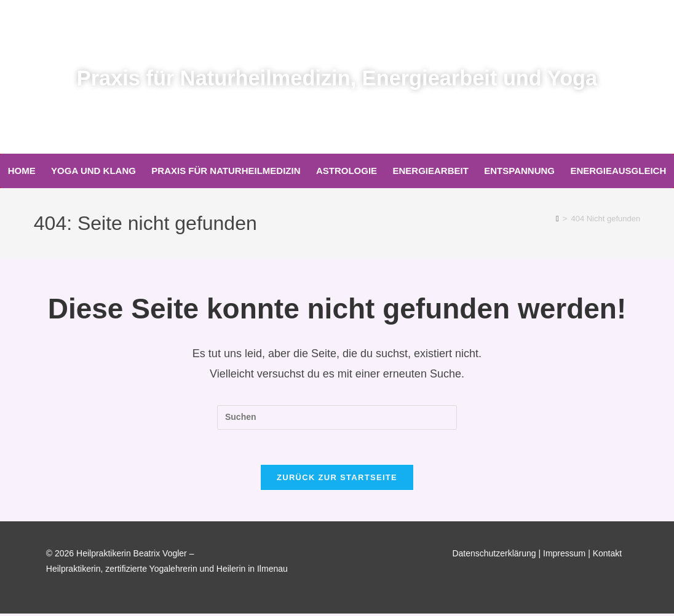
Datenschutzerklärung (494, 556)
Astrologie (347, 171)
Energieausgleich (618, 171)
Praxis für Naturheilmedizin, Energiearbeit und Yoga (337, 77)
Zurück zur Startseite (337, 480)
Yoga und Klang (93, 171)
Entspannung (519, 171)
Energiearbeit (431, 171)
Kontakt (607, 556)
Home (22, 171)
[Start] (557, 219)
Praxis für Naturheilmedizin (226, 171)
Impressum (564, 556)
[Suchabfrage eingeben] (337, 417)
